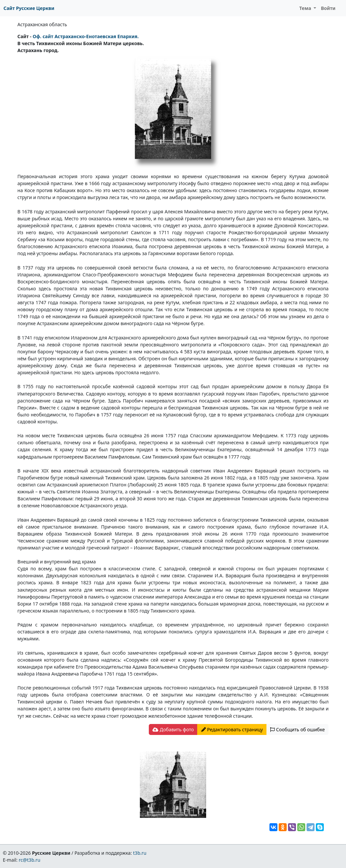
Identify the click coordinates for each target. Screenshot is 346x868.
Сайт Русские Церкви (29, 8)
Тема (306, 8)
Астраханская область (42, 24)
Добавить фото (173, 729)
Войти (328, 8)
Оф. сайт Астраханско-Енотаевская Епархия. (86, 36)
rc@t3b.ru (30, 860)
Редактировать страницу (232, 729)
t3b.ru (140, 853)
